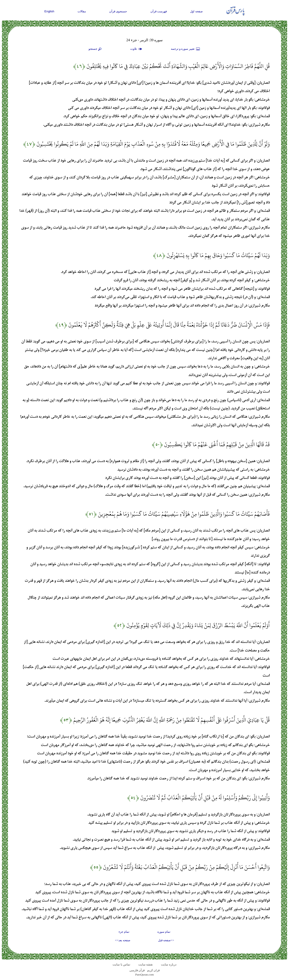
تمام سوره (164, 932)
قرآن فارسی (137, 970)
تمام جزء (124, 932)
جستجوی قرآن (118, 11)
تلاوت (137, 49)
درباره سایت (169, 964)
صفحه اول (196, 11)
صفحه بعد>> (123, 940)
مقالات (82, 11)
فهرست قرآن (159, 11)
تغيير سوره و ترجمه (186, 49)
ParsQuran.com (144, 975)
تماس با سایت (121, 964)
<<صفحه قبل (166, 940)
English (49, 11)
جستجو (96, 49)
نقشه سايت (146, 964)
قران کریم (153, 970)
